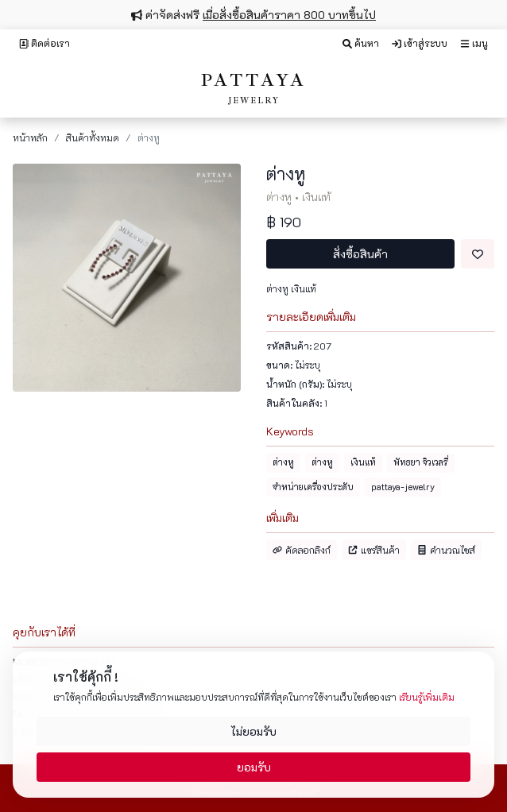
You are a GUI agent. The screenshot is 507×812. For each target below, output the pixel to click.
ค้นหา (361, 43)
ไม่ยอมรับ (253, 731)
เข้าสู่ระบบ (420, 43)
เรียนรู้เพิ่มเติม (427, 697)
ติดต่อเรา (45, 43)
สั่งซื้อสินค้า (360, 254)
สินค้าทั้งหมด (93, 137)
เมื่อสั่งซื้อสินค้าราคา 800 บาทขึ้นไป (289, 15)
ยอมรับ (254, 767)
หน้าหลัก (30, 137)
